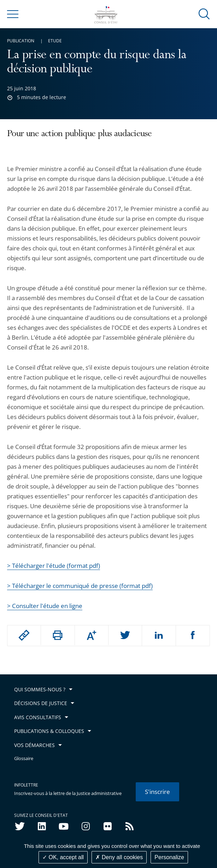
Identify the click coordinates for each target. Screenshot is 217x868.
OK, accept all (63, 857)
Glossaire (24, 758)
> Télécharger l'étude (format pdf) (54, 566)
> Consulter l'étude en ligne (45, 606)
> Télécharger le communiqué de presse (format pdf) (80, 586)
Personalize (169, 857)
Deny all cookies (119, 857)
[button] (204, 14)
